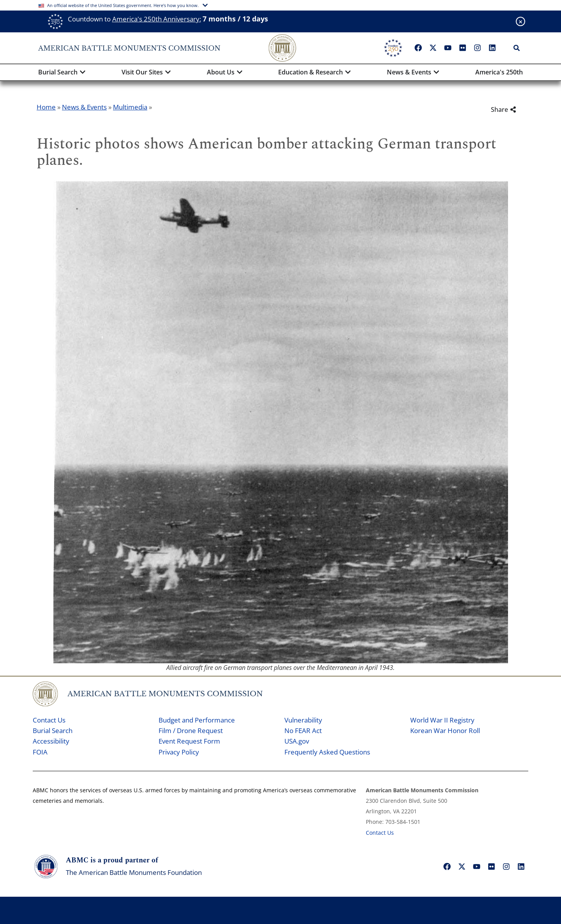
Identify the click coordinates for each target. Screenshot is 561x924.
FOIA (40, 752)
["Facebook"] (418, 48)
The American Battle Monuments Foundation (134, 872)
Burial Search (53, 731)
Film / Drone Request (191, 731)
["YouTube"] (448, 48)
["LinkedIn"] (492, 48)
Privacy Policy (179, 752)
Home (46, 107)
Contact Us (49, 720)
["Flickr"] (462, 48)
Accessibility (51, 741)
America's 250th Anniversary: (157, 19)
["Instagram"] (477, 48)
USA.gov (297, 741)
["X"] (433, 48)
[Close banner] (520, 21)
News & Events (84, 107)
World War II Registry (442, 720)
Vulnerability (303, 720)
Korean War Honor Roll (445, 731)
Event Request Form (189, 741)
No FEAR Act (303, 731)
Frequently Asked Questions (327, 752)
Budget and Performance (197, 720)
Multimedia (130, 107)
